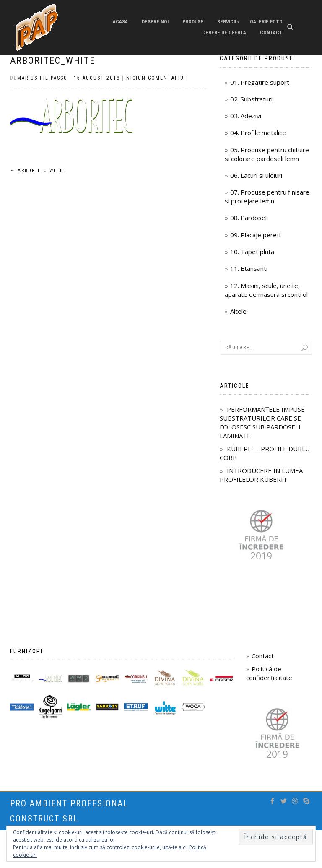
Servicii (227, 22)
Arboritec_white (53, 61)
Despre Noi (155, 22)
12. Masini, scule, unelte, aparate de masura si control (266, 290)
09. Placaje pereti (255, 235)
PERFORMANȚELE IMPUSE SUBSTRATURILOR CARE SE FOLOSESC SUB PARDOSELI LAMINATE (262, 422)
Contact (271, 33)
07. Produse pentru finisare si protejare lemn (267, 196)
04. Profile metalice (258, 133)
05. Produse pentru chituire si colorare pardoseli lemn (267, 154)
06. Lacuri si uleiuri (256, 175)
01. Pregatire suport (260, 82)
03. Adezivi (246, 116)
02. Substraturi (251, 99)
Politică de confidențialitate (269, 673)
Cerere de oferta (224, 33)
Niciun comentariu (155, 78)
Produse (193, 22)
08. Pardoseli (249, 218)
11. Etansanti (249, 268)
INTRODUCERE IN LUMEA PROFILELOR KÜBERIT (261, 475)
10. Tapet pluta (252, 252)
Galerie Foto (266, 22)
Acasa (120, 22)
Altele (238, 311)
